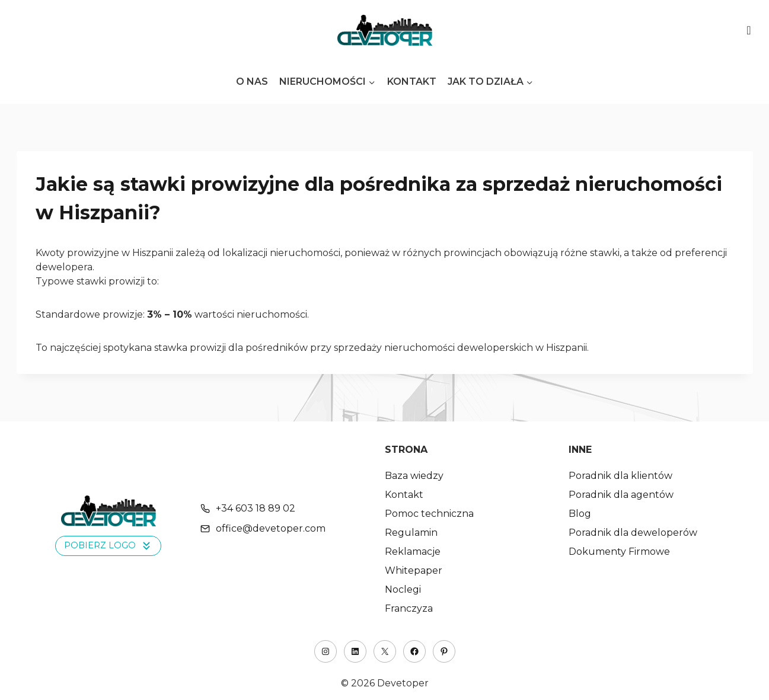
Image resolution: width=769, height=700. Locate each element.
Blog (580, 514)
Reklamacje (413, 552)
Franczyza (409, 608)
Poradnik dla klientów (620, 476)
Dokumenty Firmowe (619, 552)
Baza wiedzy (414, 476)
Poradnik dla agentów (621, 495)
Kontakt (412, 81)
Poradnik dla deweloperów (633, 533)
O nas (252, 81)
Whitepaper (414, 570)
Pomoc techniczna (429, 514)
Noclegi (403, 589)
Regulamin (411, 533)
